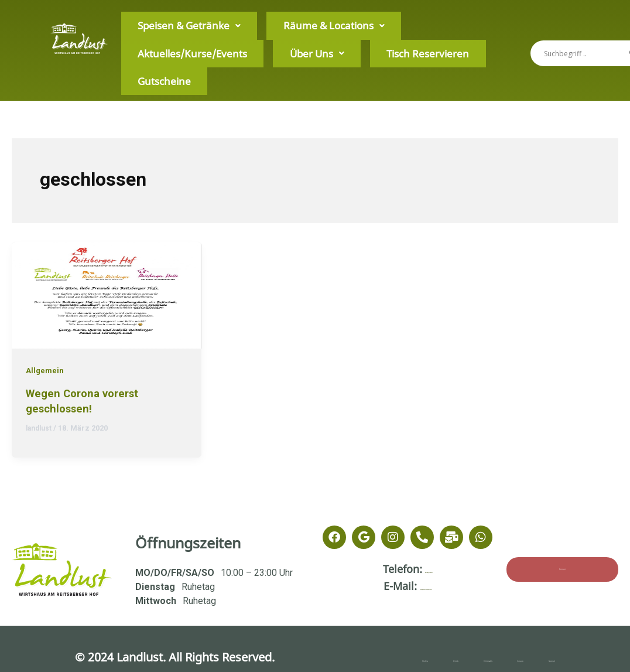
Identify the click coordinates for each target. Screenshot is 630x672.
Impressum (511, 657)
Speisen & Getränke (162, 41)
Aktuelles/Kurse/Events (345, 41)
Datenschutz (563, 657)
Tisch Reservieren (154, 65)
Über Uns (422, 41)
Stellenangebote (463, 657)
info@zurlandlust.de (426, 586)
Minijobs (399, 657)
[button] (162, 42)
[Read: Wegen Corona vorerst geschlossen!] (107, 294)
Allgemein (45, 370)
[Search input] (584, 53)
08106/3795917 (429, 569)
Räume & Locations (254, 41)
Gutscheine (218, 65)
